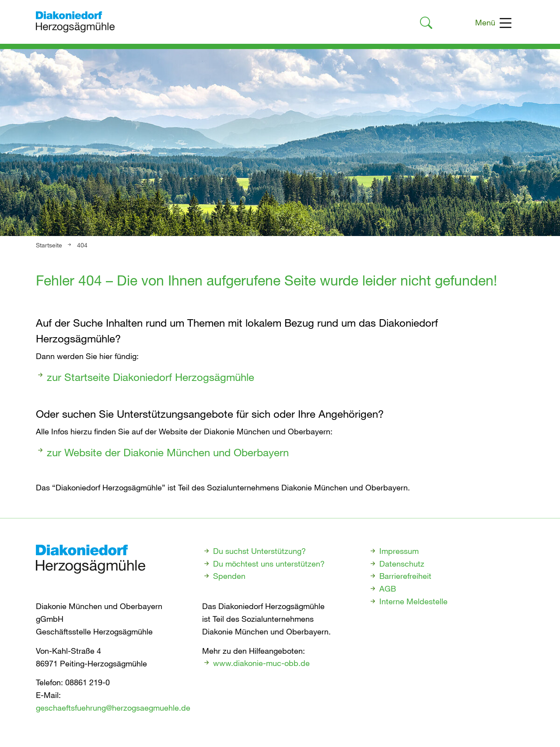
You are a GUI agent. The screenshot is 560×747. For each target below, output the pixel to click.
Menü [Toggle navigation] (493, 23)
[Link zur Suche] (426, 24)
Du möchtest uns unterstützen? (269, 564)
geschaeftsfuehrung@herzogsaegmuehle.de (113, 708)
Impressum (399, 551)
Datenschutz (402, 564)
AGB (388, 588)
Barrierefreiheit (405, 576)
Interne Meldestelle (413, 601)
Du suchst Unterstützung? (259, 551)
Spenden (229, 576)
